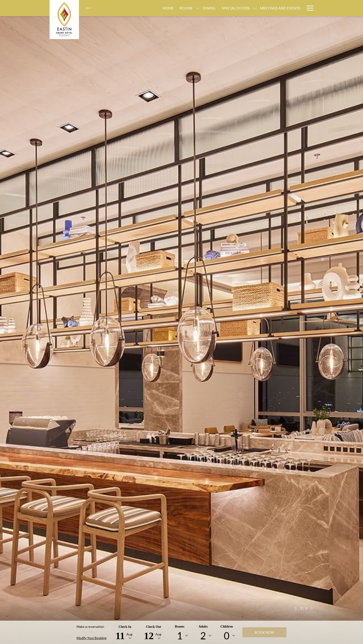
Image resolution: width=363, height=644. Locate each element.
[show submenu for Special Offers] (230, 8)
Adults (203, 627)
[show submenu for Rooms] (172, 8)
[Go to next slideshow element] (311, 608)
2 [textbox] (203, 636)
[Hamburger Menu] (308, 8)
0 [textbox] (227, 636)
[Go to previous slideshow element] (295, 608)
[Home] (143, 8)
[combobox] (180, 636)
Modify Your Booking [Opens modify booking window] (92, 638)
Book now (264, 632)
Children (227, 627)
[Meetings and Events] (255, 8)
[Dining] (184, 8)
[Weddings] (290, 8)
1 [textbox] (180, 636)
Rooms (180, 627)
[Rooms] (161, 8)
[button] (125, 632)
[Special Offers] (210, 8)
